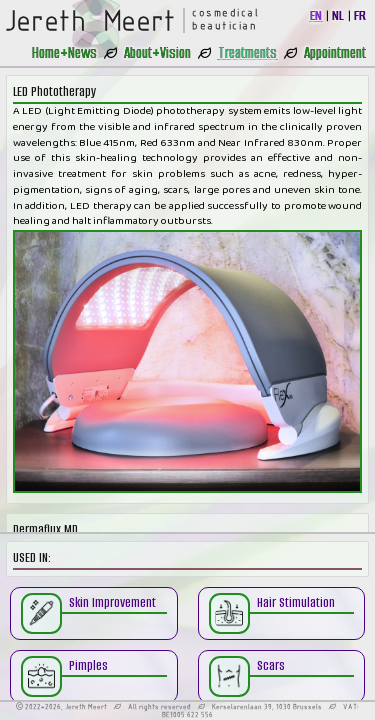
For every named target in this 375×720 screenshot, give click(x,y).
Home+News (64, 53)
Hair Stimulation (296, 602)
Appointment (335, 53)
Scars (271, 665)
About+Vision (157, 53)
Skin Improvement (112, 602)
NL (338, 15)
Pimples (88, 665)
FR (360, 15)
